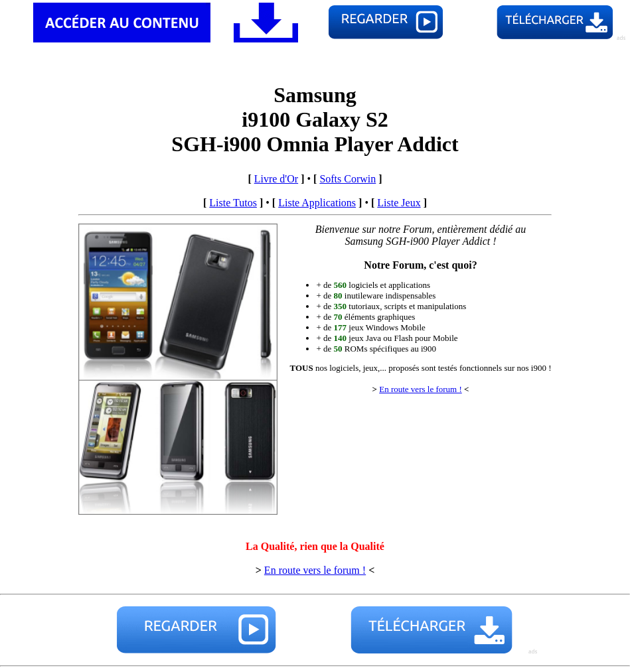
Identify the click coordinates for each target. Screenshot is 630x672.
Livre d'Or (276, 179)
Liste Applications (317, 203)
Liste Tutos (233, 203)
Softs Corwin (348, 179)
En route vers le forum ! (421, 389)
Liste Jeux (399, 203)
